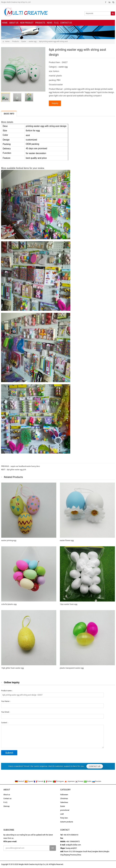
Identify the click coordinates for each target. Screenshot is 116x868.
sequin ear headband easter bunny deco (25, 466)
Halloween (64, 795)
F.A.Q (56, 23)
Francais (39, 781)
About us (14, 23)
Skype (113, 2)
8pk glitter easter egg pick (16, 470)
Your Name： (6, 701)
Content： (5, 723)
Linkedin (109, 2)
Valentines (64, 802)
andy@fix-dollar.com (73, 845)
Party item (64, 818)
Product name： (7, 691)
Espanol (29, 781)
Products (40, 23)
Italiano (49, 781)
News (50, 23)
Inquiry (55, 103)
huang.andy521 (71, 848)
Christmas (64, 799)
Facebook (106, 2)
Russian (97, 781)
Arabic (88, 781)
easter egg (33, 41)
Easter (24, 41)
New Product (27, 23)
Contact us (66, 23)
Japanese (70, 781)
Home (5, 23)
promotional (65, 810)
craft (62, 814)
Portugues (59, 781)
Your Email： (6, 712)
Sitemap (6, 806)
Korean (79, 781)
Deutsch (20, 781)
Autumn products (67, 822)
